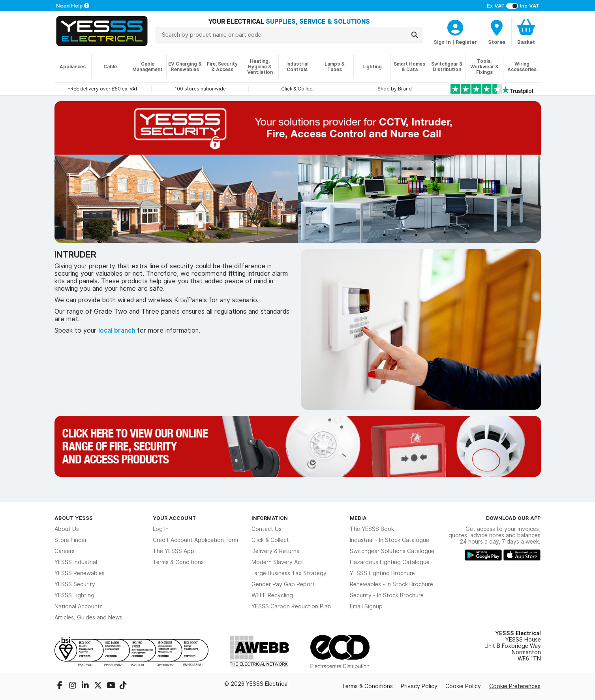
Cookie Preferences (515, 686)
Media (358, 518)
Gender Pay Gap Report (283, 584)
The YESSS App (174, 551)
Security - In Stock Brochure (387, 595)
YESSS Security (75, 584)
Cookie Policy (463, 686)
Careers (65, 551)
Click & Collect (270, 540)
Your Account (174, 518)
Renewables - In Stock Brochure (391, 584)
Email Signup (366, 606)
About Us (67, 529)
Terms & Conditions (178, 562)
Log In (161, 529)
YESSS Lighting (74, 595)
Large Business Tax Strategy (289, 573)
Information (270, 518)
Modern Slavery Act (277, 562)
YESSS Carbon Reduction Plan (291, 606)
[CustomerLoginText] (455, 26)
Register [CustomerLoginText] (466, 42)
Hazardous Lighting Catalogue (390, 562)
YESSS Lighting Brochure (382, 573)
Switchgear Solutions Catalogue (392, 551)
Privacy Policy (419, 686)
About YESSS (74, 518)
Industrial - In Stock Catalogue (389, 540)
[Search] (415, 35)
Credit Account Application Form (195, 540)
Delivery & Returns (275, 551)
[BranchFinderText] (497, 32)
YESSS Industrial (76, 562)
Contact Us (267, 529)
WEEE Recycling (272, 595)
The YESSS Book (372, 529)
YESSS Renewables (80, 573)
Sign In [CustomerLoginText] (442, 42)
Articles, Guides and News (88, 617)
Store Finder (71, 540)
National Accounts (79, 606)
